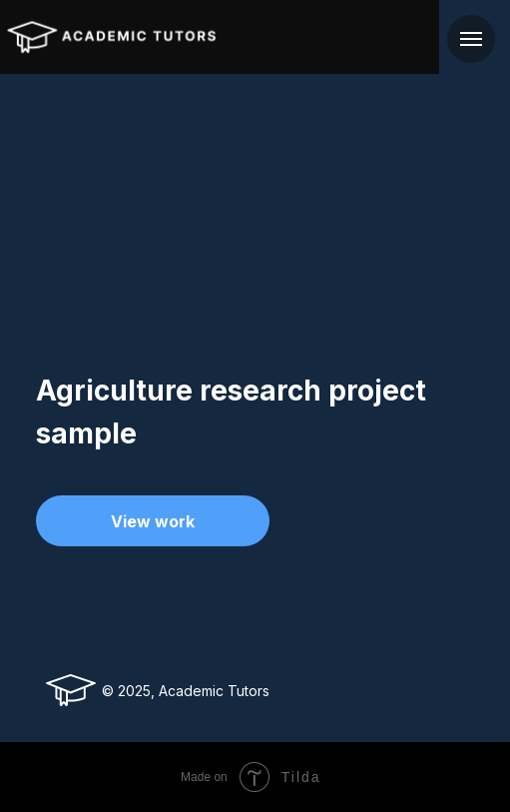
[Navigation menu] (471, 39)
